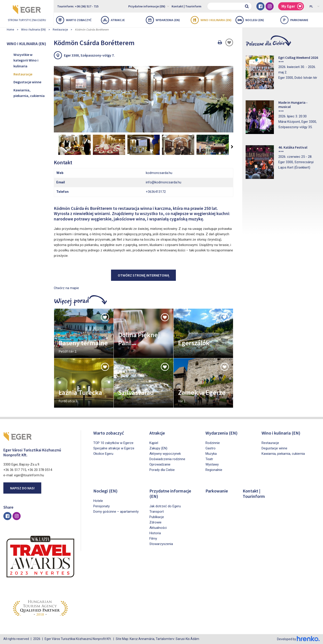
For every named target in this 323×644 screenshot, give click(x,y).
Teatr (209, 459)
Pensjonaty (101, 506)
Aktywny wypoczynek (165, 454)
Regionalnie (214, 470)
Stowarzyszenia (161, 544)
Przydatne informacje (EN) (149, 6)
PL (315, 6)
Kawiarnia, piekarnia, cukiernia (29, 93)
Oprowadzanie (160, 464)
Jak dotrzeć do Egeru (165, 506)
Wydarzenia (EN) (163, 20)
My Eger (292, 6)
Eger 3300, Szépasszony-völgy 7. (89, 55)
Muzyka (211, 454)
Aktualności (158, 528)
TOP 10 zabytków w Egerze (113, 443)
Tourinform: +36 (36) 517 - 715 (78, 6)
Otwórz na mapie (66, 288)
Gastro (211, 448)
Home (10, 30)
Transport (157, 512)
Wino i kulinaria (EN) (211, 20)
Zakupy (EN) (158, 448)
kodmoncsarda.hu (159, 173)
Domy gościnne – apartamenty (116, 512)
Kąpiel (154, 443)
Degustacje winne (27, 82)
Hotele (98, 501)
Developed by (298, 639)
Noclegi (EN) (250, 20)
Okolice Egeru (103, 454)
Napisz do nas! (22, 488)
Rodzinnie (213, 443)
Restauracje (60, 30)
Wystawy (212, 464)
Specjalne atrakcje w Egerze (114, 448)
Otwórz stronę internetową (143, 275)
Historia (155, 533)
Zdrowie (155, 522)
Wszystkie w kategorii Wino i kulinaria (26, 60)
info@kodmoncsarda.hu (164, 182)
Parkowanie (217, 491)
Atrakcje (113, 20)
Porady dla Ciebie (162, 470)
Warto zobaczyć (74, 20)
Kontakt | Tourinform (187, 6)
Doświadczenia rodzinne (167, 459)
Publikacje (157, 517)
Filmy (153, 538)
